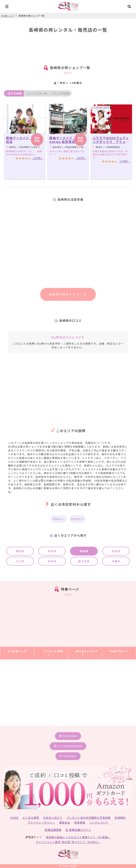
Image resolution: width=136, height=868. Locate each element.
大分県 (20, 561)
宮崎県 (52, 561)
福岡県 (20, 551)
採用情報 (80, 822)
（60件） (81, 158)
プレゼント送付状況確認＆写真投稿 (89, 818)
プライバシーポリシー (41, 822)
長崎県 (84, 551)
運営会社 (65, 822)
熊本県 (52, 551)
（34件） (124, 161)
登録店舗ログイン (78, 830)
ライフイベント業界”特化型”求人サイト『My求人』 (68, 842)
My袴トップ (17, 651)
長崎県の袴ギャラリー (68, 294)
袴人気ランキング (87, 653)
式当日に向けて (53, 818)
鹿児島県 (84, 561)
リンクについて (99, 822)
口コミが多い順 (36, 93)
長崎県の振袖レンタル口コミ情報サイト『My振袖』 (78, 837)
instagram (68, 736)
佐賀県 (116, 551)
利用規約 (120, 818)
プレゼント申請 (53, 653)
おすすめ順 (14, 93)
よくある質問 (31, 818)
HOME (14, 818)
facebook (68, 756)
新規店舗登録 (53, 830)
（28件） (38, 158)
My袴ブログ (119, 651)
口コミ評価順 (60, 93)
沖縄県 (116, 561)
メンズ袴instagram (68, 746)
